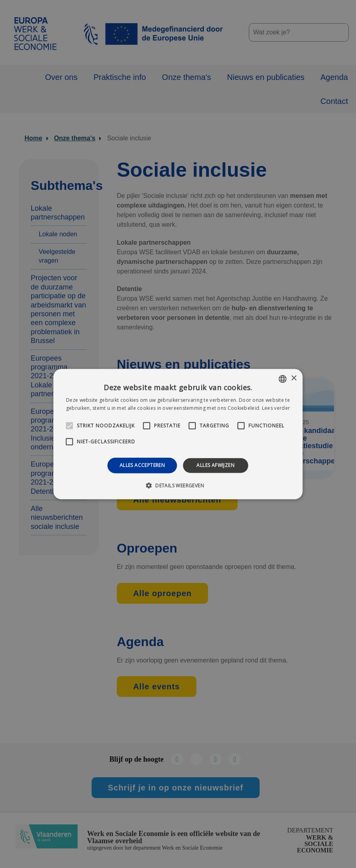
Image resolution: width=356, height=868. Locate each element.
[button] (178, 485)
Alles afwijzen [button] (215, 465)
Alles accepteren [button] (142, 465)
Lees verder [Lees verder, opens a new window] (276, 408)
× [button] (294, 378)
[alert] (178, 434)
